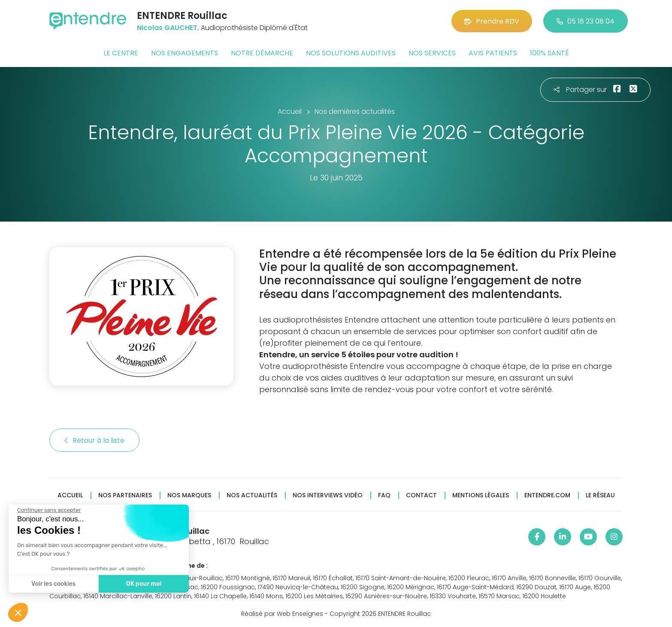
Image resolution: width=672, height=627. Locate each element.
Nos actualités (252, 495)
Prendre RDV (492, 21)
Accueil (70, 495)
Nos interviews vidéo (328, 495)
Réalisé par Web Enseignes (282, 614)
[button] (18, 612)
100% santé (549, 53)
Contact (421, 495)
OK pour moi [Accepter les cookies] (144, 584)
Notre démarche (262, 53)
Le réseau (600, 495)
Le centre (121, 53)
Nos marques (189, 495)
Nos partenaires (125, 495)
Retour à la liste (94, 440)
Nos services (432, 53)
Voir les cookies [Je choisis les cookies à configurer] (53, 584)
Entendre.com (547, 495)
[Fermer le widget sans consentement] (48, 510)
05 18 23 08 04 (586, 21)
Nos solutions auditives (351, 53)
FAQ (384, 495)
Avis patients (493, 53)
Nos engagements (185, 53)
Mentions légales (481, 495)
